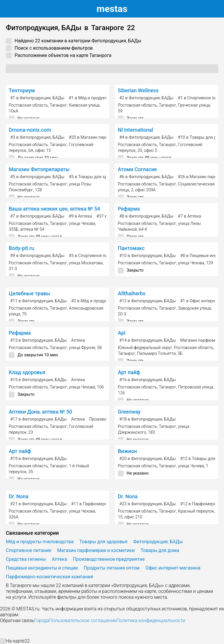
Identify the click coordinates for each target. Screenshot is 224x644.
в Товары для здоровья (95, 177)
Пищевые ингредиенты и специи (42, 568)
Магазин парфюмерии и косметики (96, 550)
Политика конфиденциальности (151, 620)
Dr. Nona (19, 497)
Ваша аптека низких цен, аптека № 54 (54, 209)
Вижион (127, 451)
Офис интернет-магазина (173, 568)
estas (112, 9)
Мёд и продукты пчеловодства (40, 542)
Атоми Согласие (137, 169)
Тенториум (22, 91)
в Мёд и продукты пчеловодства (104, 98)
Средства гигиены (26, 559)
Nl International (135, 130)
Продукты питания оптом (112, 568)
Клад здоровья (27, 372)
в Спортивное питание (94, 256)
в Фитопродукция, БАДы (37, 98)
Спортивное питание (29, 550)
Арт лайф (129, 372)
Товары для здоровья (103, 542)
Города (42, 620)
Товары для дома (160, 550)
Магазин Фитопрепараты (39, 169)
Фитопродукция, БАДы (158, 542)
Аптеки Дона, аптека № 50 (40, 412)
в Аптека (80, 216)
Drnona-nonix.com (30, 130)
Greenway (129, 412)
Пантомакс (131, 248)
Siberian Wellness (138, 91)
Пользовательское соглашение (83, 620)
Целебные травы (29, 294)
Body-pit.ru (21, 248)
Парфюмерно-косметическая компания (49, 577)
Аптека (78, 340)
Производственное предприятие (109, 559)
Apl (122, 333)
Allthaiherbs (132, 294)
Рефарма (129, 209)
